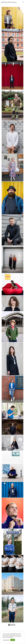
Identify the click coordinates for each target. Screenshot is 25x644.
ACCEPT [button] (13, 640)
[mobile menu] (23, 2)
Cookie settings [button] (6, 640)
